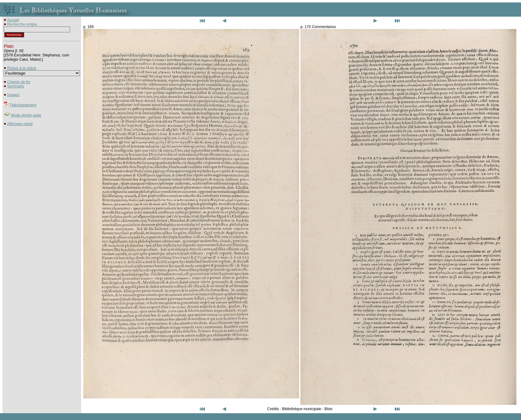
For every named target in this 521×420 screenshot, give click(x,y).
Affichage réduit (20, 124)
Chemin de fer (19, 82)
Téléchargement (23, 105)
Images (13, 95)
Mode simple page (26, 115)
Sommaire (16, 86)
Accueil (13, 20)
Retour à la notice (22, 68)
